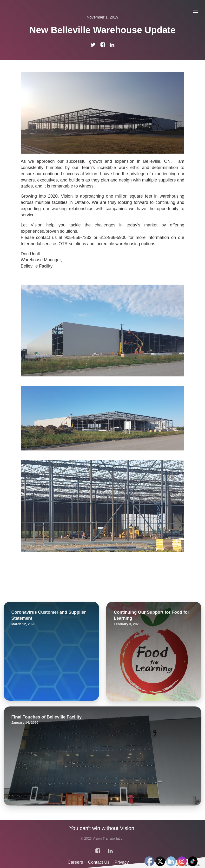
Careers (76, 862)
